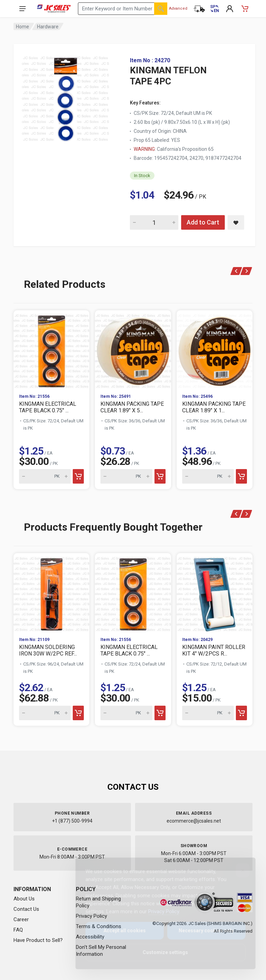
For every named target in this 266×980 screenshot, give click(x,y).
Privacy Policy (158, 912)
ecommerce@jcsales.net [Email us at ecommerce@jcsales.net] (194, 821)
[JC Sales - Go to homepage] (54, 9)
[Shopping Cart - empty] (245, 9)
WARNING (144, 149)
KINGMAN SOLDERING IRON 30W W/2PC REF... (48, 650)
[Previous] (236, 271)
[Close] (237, 870)
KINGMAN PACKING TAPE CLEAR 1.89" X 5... (132, 407)
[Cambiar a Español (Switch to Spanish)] (214, 9)
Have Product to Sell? (38, 940)
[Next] (246, 271)
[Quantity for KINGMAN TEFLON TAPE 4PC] (154, 222)
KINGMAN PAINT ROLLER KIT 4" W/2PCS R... (214, 650)
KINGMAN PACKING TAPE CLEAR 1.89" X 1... (214, 407)
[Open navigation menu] (23, 9)
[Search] (161, 9)
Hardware (48, 27)
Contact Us (26, 909)
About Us (24, 899)
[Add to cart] (78, 476)
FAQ (18, 930)
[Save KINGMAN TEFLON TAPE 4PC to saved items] (236, 222)
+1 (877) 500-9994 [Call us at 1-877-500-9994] (72, 821)
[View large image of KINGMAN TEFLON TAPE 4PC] (65, 97)
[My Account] (230, 9)
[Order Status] (199, 9)
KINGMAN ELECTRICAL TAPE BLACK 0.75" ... (48, 407)
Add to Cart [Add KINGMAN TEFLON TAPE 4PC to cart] (203, 222)
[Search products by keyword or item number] (123, 9)
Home (23, 27)
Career (21, 919)
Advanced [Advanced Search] (178, 8)
